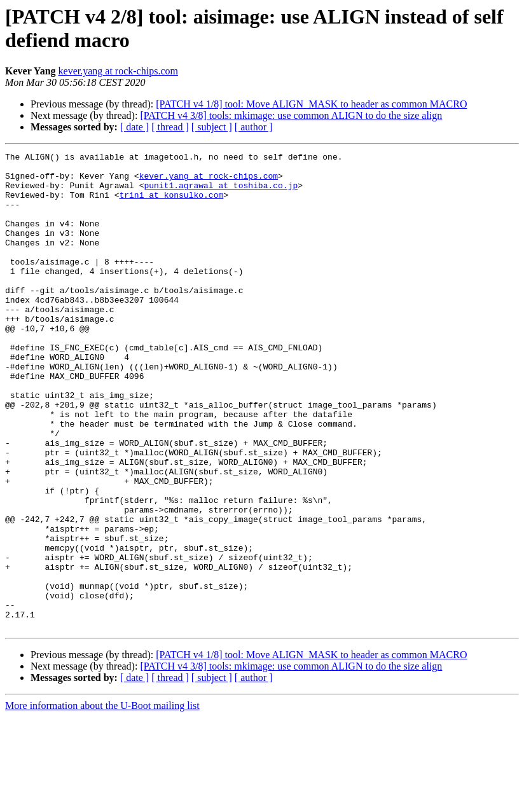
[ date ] (134, 127)
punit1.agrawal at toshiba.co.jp (221, 193)
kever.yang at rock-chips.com (118, 71)
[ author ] (254, 127)
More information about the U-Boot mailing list (102, 801)
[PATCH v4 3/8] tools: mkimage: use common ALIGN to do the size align (291, 115)
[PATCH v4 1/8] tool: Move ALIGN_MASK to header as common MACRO (311, 104)
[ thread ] (170, 127)
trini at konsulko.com (171, 204)
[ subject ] (212, 127)
